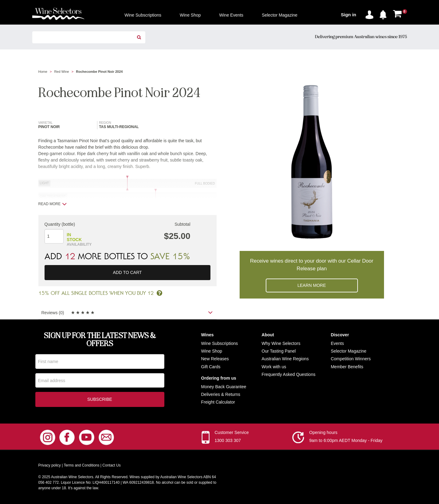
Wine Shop (212, 351)
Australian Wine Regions (285, 359)
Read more (53, 204)
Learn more (312, 285)
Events (337, 343)
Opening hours (323, 433)
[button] (385, 14)
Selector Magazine (349, 351)
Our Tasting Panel (279, 351)
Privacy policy (50, 466)
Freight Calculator (218, 402)
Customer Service (232, 433)
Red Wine (61, 72)
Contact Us (111, 466)
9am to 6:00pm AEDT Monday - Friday (346, 441)
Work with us (274, 367)
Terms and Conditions (81, 466)
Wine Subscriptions (220, 343)
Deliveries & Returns (221, 394)
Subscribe (100, 400)
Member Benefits (347, 367)
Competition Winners (351, 359)
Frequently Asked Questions (289, 374)
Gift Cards (211, 367)
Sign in (349, 15)
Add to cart (127, 272)
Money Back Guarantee (224, 387)
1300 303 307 (228, 441)
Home (43, 72)
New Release (214, 359)
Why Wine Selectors (281, 343)
